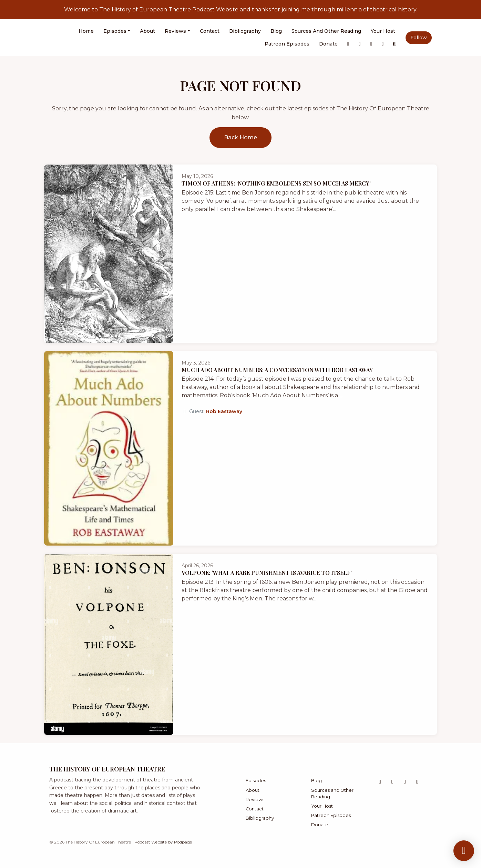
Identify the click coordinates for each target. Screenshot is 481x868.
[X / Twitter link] (348, 44)
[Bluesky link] (371, 44)
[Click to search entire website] (395, 44)
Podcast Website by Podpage (163, 842)
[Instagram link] (360, 44)
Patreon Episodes (287, 44)
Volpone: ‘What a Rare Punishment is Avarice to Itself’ (267, 573)
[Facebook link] (383, 44)
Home (86, 31)
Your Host (383, 31)
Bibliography (245, 31)
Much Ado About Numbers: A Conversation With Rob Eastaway (277, 370)
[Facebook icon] (417, 782)
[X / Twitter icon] (380, 782)
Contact (210, 31)
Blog (276, 31)
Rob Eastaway (224, 411)
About (147, 31)
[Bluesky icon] (405, 782)
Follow (419, 38)
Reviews (175, 31)
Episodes (115, 31)
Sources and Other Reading (326, 31)
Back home (240, 137)
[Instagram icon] (392, 782)
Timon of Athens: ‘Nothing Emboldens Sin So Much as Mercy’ (276, 183)
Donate (328, 44)
